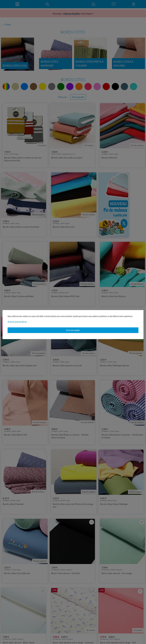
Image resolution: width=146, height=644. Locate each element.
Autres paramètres (17, 322)
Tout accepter (73, 330)
